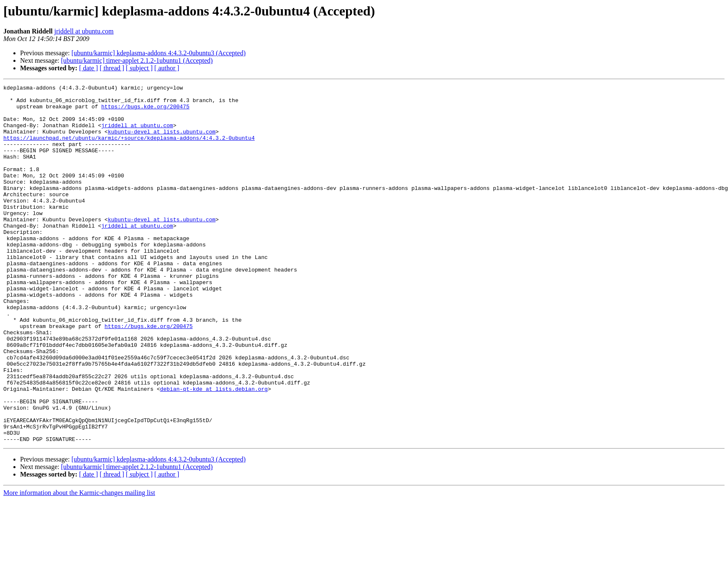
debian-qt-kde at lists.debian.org (214, 450)
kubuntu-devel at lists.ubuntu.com (162, 141)
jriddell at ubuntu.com (84, 31)
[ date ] (88, 68)
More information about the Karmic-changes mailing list (79, 564)
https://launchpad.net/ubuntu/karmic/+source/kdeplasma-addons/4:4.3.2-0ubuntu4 (129, 149)
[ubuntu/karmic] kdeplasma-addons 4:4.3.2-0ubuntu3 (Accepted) (159, 53)
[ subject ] (139, 68)
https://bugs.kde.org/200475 (145, 111)
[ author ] (167, 68)
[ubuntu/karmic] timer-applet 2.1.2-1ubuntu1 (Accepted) (137, 60)
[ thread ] (112, 68)
